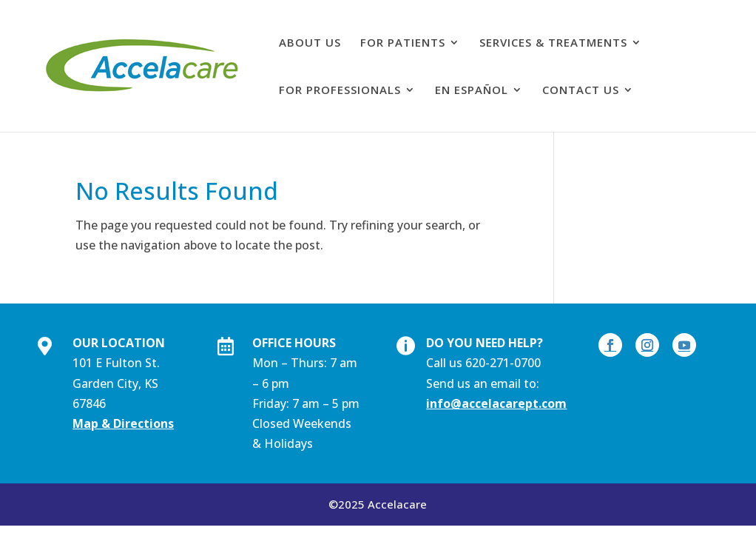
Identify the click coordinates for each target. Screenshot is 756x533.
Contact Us (581, 91)
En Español (472, 91)
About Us (310, 43)
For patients (403, 43)
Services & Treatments (553, 43)
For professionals (340, 91)
